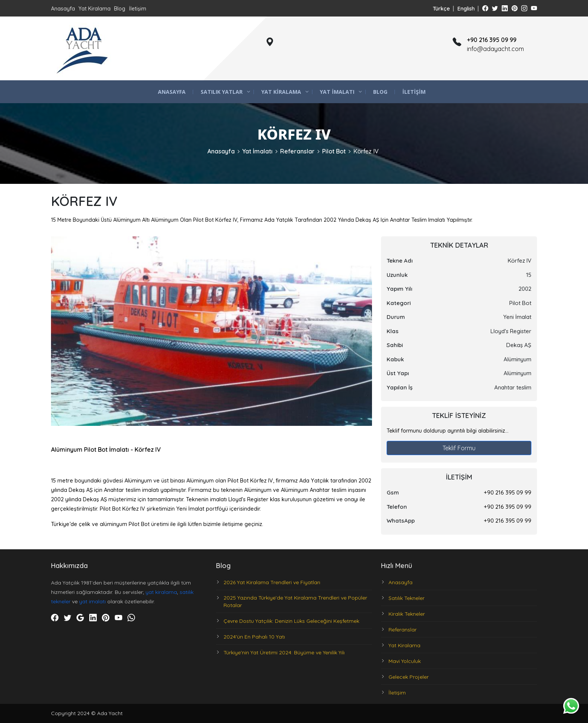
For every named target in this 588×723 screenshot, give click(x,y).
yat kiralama (161, 592)
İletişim (138, 9)
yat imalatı (92, 601)
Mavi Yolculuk (405, 661)
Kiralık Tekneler (407, 614)
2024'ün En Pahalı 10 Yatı (254, 637)
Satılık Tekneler (406, 598)
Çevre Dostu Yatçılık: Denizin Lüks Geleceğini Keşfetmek (291, 621)
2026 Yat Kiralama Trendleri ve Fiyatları (272, 582)
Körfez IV (366, 151)
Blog (120, 9)
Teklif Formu (459, 448)
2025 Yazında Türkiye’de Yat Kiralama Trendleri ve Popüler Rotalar (295, 601)
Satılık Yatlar (222, 92)
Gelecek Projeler (409, 677)
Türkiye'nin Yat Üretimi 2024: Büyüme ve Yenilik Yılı (284, 652)
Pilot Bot (334, 151)
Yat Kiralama (94, 9)
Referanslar (297, 151)
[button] (365, 243)
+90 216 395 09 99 (508, 492)
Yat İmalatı (337, 92)
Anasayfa (63, 9)
